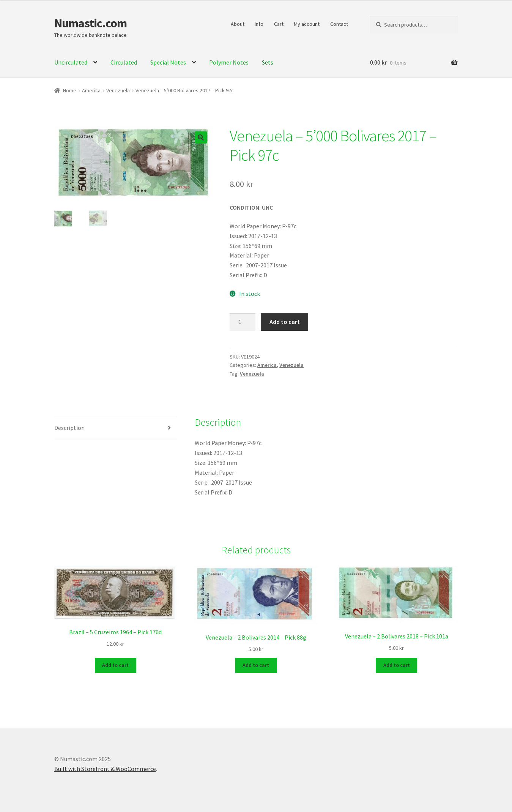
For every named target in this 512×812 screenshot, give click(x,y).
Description (69, 428)
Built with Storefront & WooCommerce (105, 768)
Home (70, 90)
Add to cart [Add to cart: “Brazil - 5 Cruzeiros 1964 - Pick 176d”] (115, 665)
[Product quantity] (243, 322)
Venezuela (118, 90)
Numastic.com (91, 23)
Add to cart (285, 322)
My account (307, 24)
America (91, 90)
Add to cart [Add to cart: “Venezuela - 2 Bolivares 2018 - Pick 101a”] (397, 665)
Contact (339, 24)
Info (259, 24)
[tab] (116, 428)
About (238, 24)
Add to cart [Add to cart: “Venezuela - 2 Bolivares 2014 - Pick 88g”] (256, 665)
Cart (279, 24)
